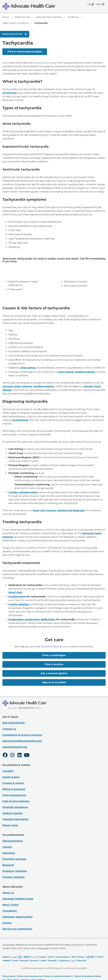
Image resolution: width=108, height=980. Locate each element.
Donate (7, 923)
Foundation (10, 911)
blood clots (15, 592)
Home (6, 17)
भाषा (73, 957)
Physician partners (14, 859)
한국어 (100, 957)
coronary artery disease (17, 386)
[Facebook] (5, 755)
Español (6, 957)
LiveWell (8, 771)
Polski (15, 960)
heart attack (66, 372)
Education (9, 853)
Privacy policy (9, 976)
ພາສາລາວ (7, 960)
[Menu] (100, 4)
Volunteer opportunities (17, 917)
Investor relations (14, 877)
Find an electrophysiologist (25, 52)
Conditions (73, 17)
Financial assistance (15, 807)
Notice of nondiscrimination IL (59, 976)
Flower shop (10, 825)
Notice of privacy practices (30, 976)
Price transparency (14, 795)
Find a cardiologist (54, 655)
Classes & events (13, 783)
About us (8, 893)
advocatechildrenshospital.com (22, 741)
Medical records (12, 813)
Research (8, 865)
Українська (64, 960)
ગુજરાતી (51, 957)
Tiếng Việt (81, 960)
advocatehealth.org (15, 747)
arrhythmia (10, 93)
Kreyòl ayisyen (63, 957)
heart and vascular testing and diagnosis (59, 510)
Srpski (43, 960)
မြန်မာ (20, 957)
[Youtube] (27, 755)
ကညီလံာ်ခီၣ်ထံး (90, 957)
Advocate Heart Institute (49, 17)
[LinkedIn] (20, 755)
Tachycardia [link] (41, 23)
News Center (11, 905)
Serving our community (17, 929)
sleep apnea (28, 368)
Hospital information (15, 819)
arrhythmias (21, 420)
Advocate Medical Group (18, 899)
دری (35, 957)
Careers (7, 847)
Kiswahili (52, 960)
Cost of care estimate (16, 801)
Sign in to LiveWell (54, 682)
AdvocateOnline (13, 841)
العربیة (14, 957)
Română (24, 960)
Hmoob (80, 957)
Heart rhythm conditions (15, 23)
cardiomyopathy (85, 372)
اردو (73, 960)
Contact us (9, 729)
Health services (22, 17)
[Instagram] (12, 755)
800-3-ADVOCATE (14, 723)
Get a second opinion (54, 673)
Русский (34, 960)
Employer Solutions (15, 871)
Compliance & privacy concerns (22, 735)
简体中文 (28, 957)
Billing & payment (14, 789)
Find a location (54, 664)
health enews (11, 777)
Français (42, 957)
